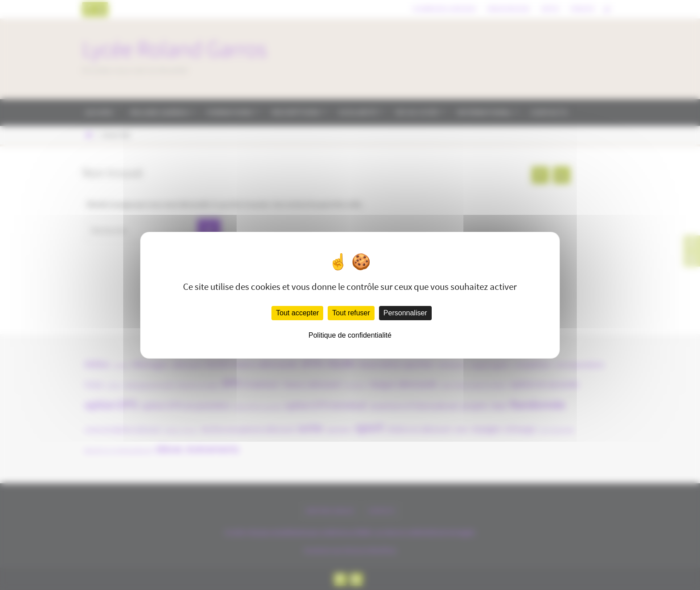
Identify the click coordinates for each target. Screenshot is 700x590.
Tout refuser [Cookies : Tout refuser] (351, 313)
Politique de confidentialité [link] (350, 335)
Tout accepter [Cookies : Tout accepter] (297, 313)
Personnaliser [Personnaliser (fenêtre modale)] (405, 313)
